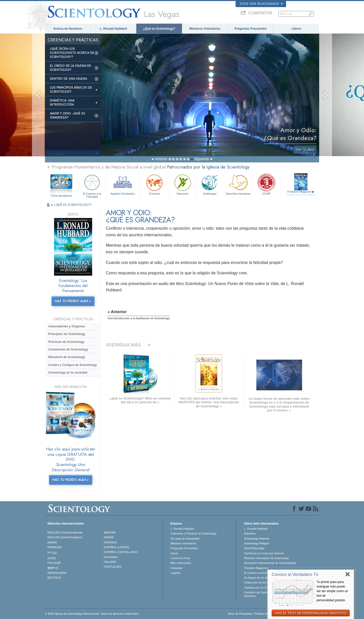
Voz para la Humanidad (185, 539)
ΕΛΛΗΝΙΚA (111, 557)
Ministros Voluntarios (205, 29)
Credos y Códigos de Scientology (72, 365)
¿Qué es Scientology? (159, 29)
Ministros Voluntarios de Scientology (266, 558)
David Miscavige (254, 548)
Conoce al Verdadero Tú (295, 574)
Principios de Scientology (67, 334)
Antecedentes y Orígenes (67, 326)
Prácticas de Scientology (66, 342)
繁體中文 (53, 568)
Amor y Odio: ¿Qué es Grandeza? (68, 115)
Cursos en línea (180, 558)
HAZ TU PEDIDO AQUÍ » (73, 301)
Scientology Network (257, 539)
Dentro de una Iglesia (69, 79)
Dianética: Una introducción (62, 103)
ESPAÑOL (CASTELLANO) (121, 552)
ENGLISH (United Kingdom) (65, 537)
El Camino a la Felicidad (92, 185)
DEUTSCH (54, 578)
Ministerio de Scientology (67, 357)
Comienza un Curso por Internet (264, 553)
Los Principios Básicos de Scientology (71, 90)
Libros (296, 29)
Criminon (155, 184)
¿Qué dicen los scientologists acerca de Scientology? (72, 53)
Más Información (181, 563)
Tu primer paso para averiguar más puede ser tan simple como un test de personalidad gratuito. (332, 591)
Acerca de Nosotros (68, 29)
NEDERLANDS (57, 573)
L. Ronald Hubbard (113, 29)
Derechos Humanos (238, 184)
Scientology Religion (257, 543)
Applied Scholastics (122, 184)
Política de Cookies (267, 614)
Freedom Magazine (301, 193)
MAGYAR (110, 532)
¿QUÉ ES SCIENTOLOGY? (73, 205)
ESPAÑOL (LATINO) (117, 547)
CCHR (266, 184)
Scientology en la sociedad (68, 373)
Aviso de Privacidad (240, 614)
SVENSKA (110, 542)
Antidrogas (210, 184)
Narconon (183, 184)
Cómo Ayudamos (61, 196)
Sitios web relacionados (261, 4)
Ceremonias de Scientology (68, 349)
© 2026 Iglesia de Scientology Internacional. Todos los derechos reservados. (92, 614)
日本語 (52, 558)
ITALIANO (110, 562)
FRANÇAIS (55, 547)
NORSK (109, 537)
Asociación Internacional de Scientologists (270, 563)
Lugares (175, 573)
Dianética (250, 533)
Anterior (161, 159)
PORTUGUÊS (113, 567)
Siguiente (202, 159)
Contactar (176, 568)
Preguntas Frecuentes (251, 29)
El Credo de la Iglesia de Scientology (71, 68)
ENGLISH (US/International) (65, 532)
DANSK (52, 542)
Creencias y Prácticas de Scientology (193, 533)
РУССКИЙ (54, 563)
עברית (52, 553)
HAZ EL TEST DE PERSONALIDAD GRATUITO (311, 613)
